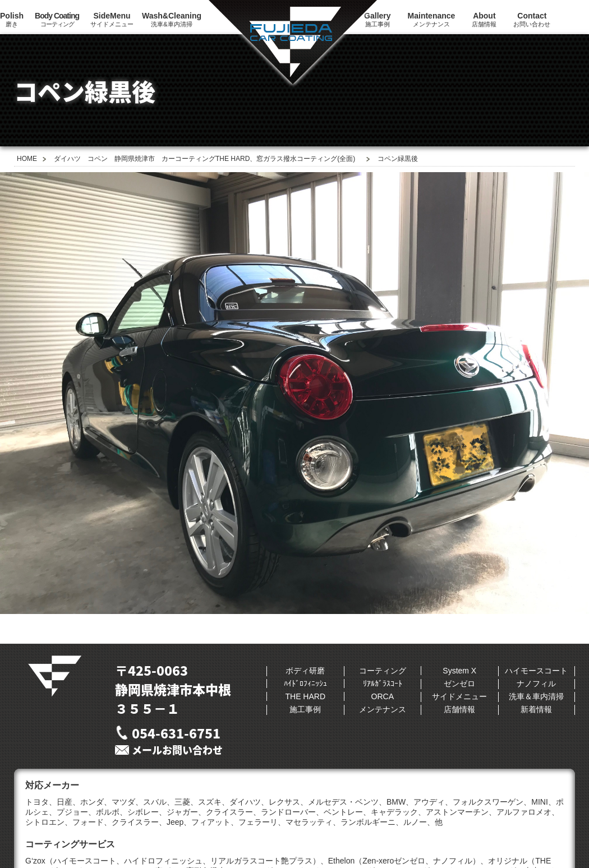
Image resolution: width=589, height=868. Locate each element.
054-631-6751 (176, 733)
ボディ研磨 (305, 671)
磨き (12, 19)
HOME (27, 159)
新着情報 (536, 709)
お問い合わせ (532, 19)
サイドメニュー (112, 19)
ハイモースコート (536, 671)
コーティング (57, 19)
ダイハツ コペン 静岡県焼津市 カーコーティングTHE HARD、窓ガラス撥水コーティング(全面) (204, 159)
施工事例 (305, 709)
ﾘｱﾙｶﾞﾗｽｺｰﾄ (383, 684)
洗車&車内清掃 (172, 19)
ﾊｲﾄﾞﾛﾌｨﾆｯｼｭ (305, 684)
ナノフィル (536, 684)
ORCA (383, 696)
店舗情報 (484, 19)
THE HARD (305, 696)
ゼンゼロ (459, 684)
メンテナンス (432, 19)
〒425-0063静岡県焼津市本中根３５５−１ (173, 689)
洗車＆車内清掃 (536, 696)
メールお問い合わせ (177, 750)
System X (459, 671)
